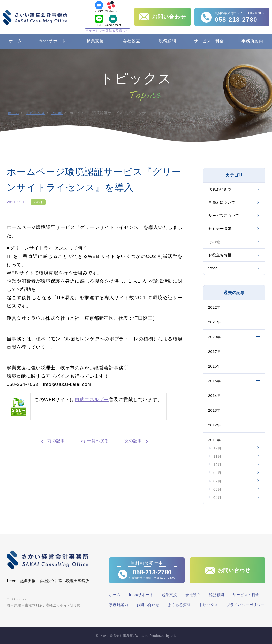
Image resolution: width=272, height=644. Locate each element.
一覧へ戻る (98, 441)
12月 (217, 448)
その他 (57, 113)
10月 (217, 465)
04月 (217, 498)
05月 (217, 489)
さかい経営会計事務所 (35, 17)
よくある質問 (179, 605)
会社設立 (131, 41)
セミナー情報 (220, 229)
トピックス (35, 113)
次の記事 (133, 441)
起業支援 (95, 41)
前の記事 (56, 441)
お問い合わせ (148, 605)
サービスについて (224, 216)
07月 (217, 481)
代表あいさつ (220, 189)
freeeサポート (53, 41)
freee (213, 268)
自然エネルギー (92, 400)
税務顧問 (167, 41)
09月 (217, 473)
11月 (217, 456)
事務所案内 (252, 41)
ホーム (15, 41)
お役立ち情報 (220, 255)
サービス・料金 (209, 41)
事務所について (222, 202)
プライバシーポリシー (246, 605)
